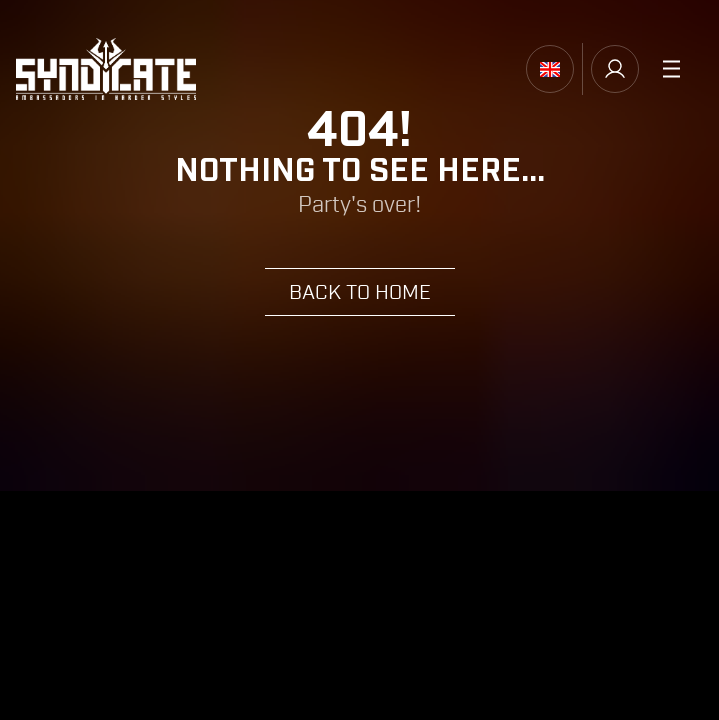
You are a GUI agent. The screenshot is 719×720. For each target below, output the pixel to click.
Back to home (360, 293)
